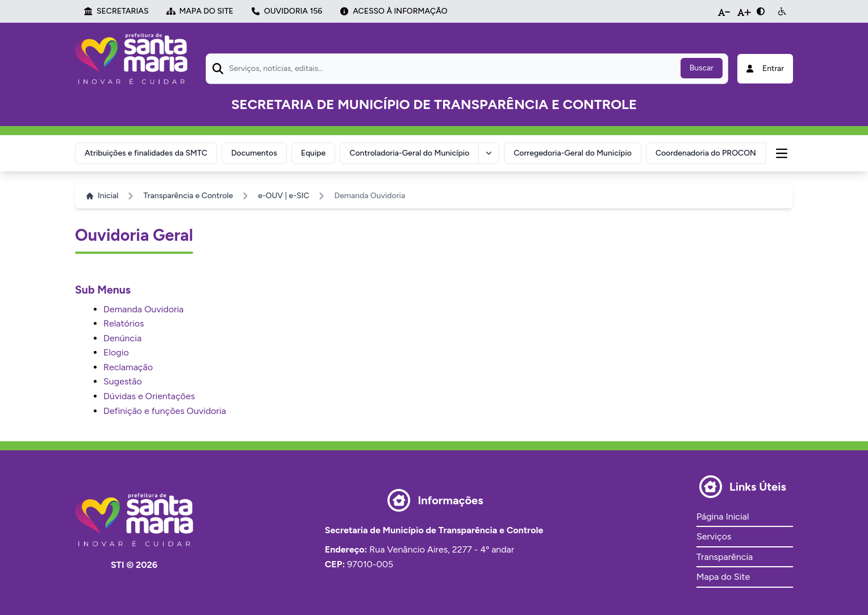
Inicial (102, 196)
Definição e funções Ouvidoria (165, 411)
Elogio (116, 352)
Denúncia (122, 338)
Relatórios (124, 323)
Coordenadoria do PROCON (706, 153)
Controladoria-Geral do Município (409, 153)
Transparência (725, 557)
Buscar (702, 68)
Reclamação (128, 367)
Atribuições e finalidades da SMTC (146, 153)
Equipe (314, 153)
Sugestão (123, 381)
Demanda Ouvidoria (143, 309)
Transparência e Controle (188, 196)
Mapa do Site (723, 577)
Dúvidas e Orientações (149, 396)
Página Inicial (723, 516)
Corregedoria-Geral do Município (573, 153)
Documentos (254, 153)
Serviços (714, 536)
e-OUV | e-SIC (283, 196)
